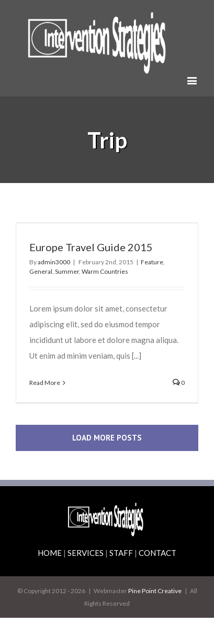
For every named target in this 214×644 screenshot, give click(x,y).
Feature (152, 262)
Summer (67, 271)
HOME (50, 553)
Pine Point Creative (155, 591)
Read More (45, 383)
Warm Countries (105, 271)
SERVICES (86, 553)
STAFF (121, 553)
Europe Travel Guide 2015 (91, 247)
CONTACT (157, 553)
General (41, 271)
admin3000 (54, 262)
